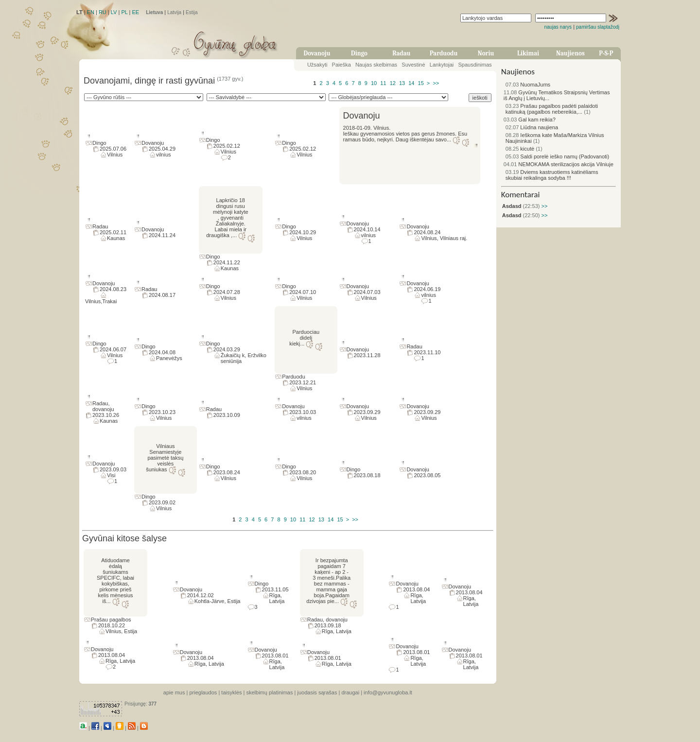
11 (383, 83)
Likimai (528, 53)
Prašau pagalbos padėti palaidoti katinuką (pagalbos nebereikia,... (552, 109)
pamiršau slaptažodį (598, 27)
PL (124, 12)
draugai (350, 692)
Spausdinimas (475, 65)
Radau (401, 53)
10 (374, 83)
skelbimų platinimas (270, 692)
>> (436, 83)
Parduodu (444, 53)
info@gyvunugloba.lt (388, 692)
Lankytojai (442, 65)
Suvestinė (413, 65)
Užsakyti (317, 65)
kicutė (520, 149)
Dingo (359, 53)
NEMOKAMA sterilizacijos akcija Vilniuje (559, 164)
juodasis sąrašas (317, 692)
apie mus (174, 692)
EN (91, 12)
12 (393, 83)
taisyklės (231, 692)
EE (135, 12)
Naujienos (570, 53)
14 (411, 83)
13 (402, 83)
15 (421, 83)
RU (103, 12)
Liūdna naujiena (532, 127)
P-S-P (606, 53)
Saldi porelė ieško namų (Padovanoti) (557, 156)
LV (114, 12)
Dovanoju (317, 53)
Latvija (174, 12)
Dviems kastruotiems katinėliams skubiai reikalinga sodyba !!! (552, 175)
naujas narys (558, 27)
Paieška (341, 65)
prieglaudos (203, 692)
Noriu (486, 53)
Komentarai (521, 195)
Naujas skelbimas (376, 65)
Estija (192, 12)
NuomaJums (528, 85)
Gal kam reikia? (530, 120)
